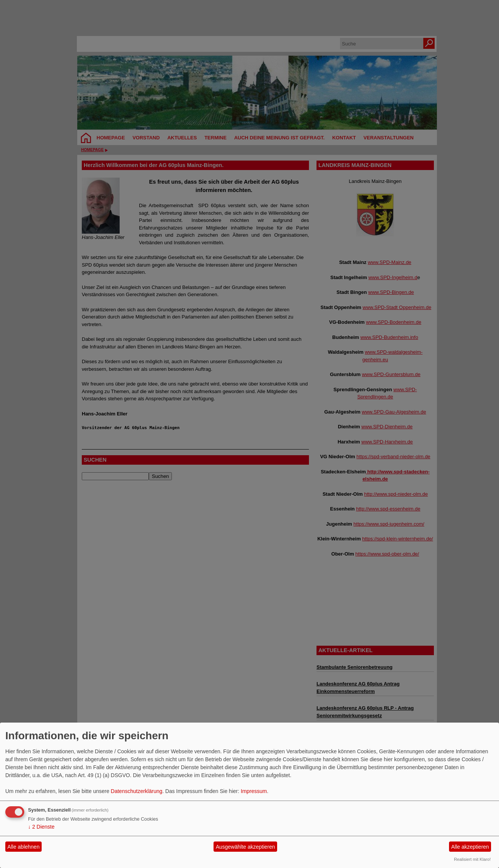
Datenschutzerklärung (137, 791)
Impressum (254, 791)
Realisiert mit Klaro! (472, 859)
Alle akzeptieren (470, 847)
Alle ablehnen (24, 847)
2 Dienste (41, 827)
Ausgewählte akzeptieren (245, 847)
